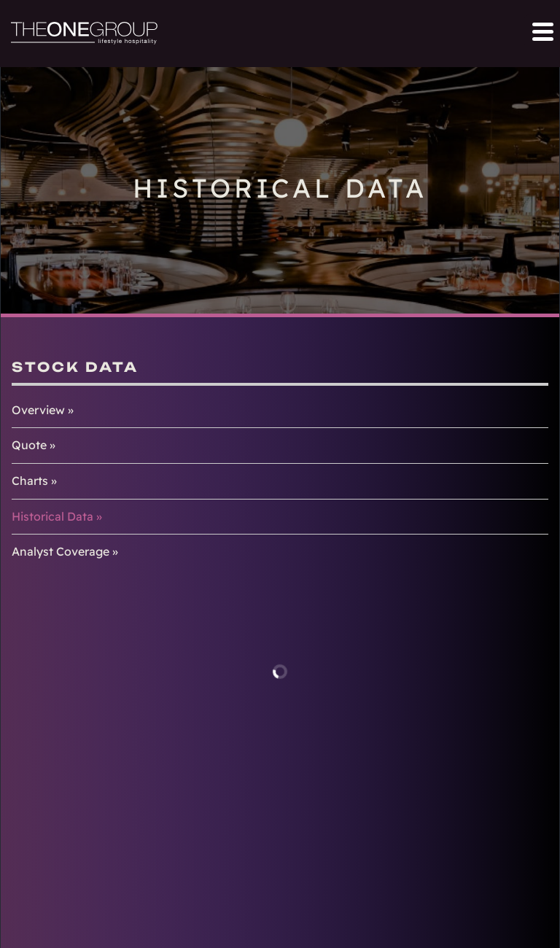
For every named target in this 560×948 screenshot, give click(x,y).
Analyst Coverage (61, 551)
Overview (38, 410)
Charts (30, 481)
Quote (29, 445)
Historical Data (52, 516)
